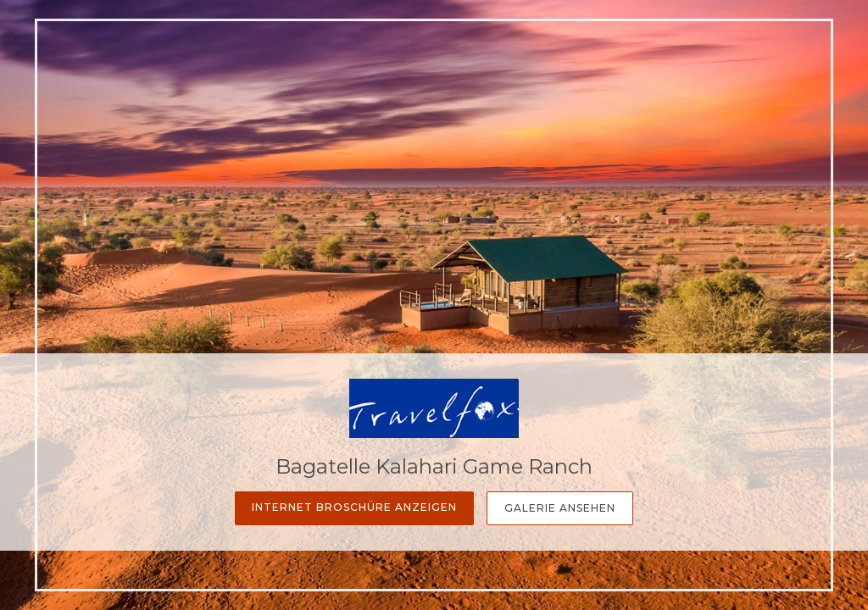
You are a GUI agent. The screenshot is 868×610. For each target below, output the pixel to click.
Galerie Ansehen (560, 508)
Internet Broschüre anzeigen (354, 507)
